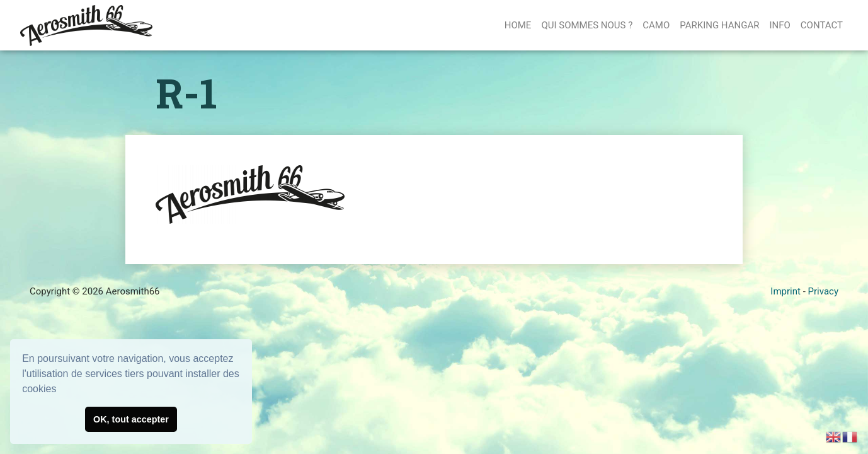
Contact (822, 25)
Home (518, 25)
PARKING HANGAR (719, 25)
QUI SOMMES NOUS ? (587, 25)
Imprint (785, 291)
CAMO (656, 25)
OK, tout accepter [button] (131, 419)
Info (779, 25)
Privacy (823, 291)
